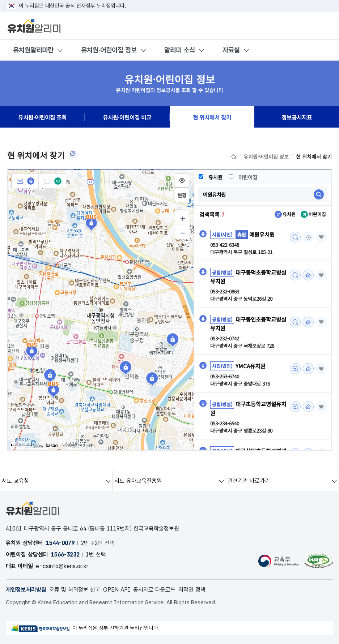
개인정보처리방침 (26, 590)
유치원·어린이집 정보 (109, 50)
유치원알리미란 (33, 50)
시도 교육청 (15, 481)
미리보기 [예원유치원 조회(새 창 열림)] (295, 237)
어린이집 (244, 177)
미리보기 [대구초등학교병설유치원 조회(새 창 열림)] (295, 407)
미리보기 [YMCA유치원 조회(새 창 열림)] (295, 369)
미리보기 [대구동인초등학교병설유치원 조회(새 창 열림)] (295, 322)
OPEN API (117, 590)
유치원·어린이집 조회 (42, 117)
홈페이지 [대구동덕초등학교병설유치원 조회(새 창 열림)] (308, 275)
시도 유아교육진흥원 (138, 481)
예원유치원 (262, 234)
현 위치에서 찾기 (212, 117)
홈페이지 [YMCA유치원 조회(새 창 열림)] (308, 369)
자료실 (231, 50)
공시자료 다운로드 (154, 590)
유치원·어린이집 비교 (127, 117)
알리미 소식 (180, 50)
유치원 (211, 177)
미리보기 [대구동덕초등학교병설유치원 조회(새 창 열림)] (295, 275)
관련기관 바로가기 (249, 481)
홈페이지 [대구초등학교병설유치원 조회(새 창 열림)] (308, 407)
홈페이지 (308, 237)
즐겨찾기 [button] (321, 237)
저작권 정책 (192, 590)
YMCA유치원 (250, 366)
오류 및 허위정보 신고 (75, 590)
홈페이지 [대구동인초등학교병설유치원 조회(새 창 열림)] (308, 322)
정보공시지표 (297, 117)
